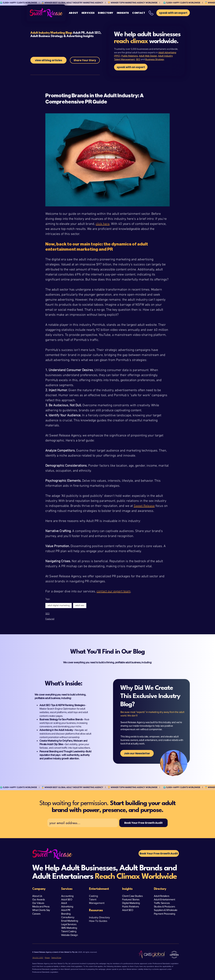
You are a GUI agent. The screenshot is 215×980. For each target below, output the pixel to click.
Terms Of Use (56, 958)
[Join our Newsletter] (137, 753)
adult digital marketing (59, 606)
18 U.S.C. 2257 (38, 958)
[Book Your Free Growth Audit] (143, 823)
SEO (138, 59)
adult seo (80, 606)
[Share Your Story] (85, 60)
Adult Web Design (148, 56)
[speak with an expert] (131, 67)
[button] (88, 13)
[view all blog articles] (48, 60)
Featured (50, 619)
